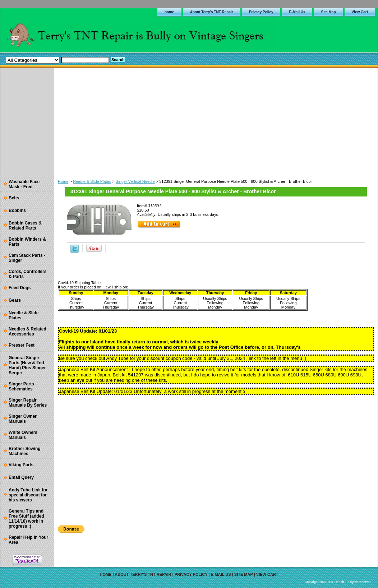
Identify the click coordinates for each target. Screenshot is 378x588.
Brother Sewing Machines (25, 451)
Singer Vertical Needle (135, 181)
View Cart (360, 12)
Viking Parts (21, 465)
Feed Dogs (20, 288)
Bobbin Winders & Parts (27, 242)
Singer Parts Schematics (21, 386)
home (169, 12)
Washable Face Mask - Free (24, 184)
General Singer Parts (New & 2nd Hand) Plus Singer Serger (27, 365)
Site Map (328, 12)
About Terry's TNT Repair (212, 12)
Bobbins (17, 210)
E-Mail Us (297, 12)
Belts (14, 198)
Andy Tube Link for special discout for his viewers (28, 495)
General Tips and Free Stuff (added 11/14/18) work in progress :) (26, 519)
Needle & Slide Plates (92, 181)
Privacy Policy (261, 12)
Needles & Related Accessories (27, 332)
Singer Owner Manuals (23, 419)
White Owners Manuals (23, 435)
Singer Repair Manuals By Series (28, 403)
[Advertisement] (216, 122)
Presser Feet (22, 345)
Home (63, 181)
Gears (15, 300)
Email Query (21, 477)
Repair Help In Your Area (28, 540)
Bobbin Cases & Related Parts (25, 226)
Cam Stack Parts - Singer (27, 258)
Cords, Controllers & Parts (27, 274)
